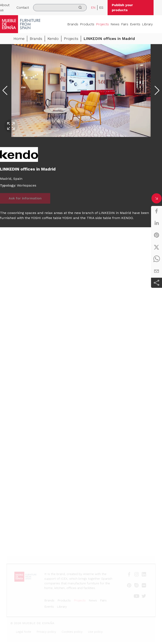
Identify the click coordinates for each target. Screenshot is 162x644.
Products (87, 24)
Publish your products (122, 7)
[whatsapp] (157, 259)
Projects (102, 24)
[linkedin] (157, 223)
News (115, 24)
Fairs (125, 24)
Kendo (53, 39)
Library (147, 24)
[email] (157, 271)
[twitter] (157, 247)
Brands (73, 24)
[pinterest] (157, 235)
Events (135, 24)
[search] (60, 8)
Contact (23, 7)
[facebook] (157, 211)
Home (19, 39)
